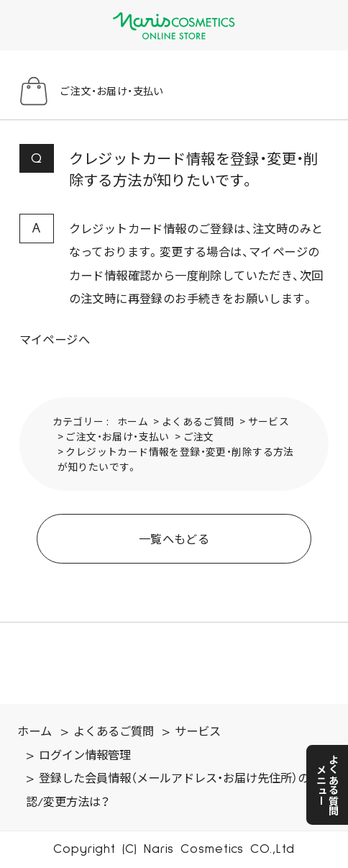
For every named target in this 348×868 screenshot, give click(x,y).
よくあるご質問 (198, 421)
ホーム (133, 421)
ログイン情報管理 (85, 756)
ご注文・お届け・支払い (117, 436)
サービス (269, 421)
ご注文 (199, 436)
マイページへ (55, 339)
